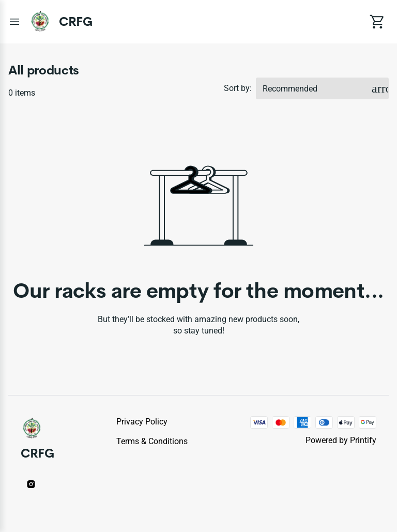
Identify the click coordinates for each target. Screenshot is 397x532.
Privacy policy (142, 422)
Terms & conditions (152, 441)
